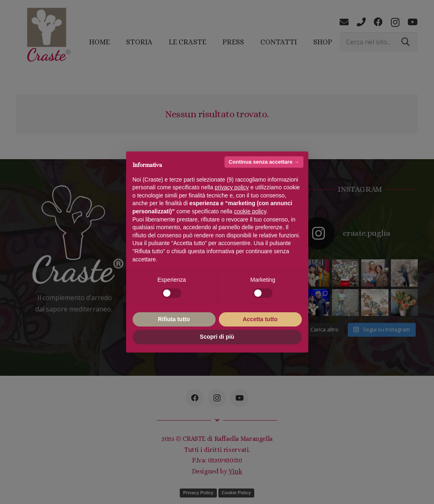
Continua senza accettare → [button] (264, 162)
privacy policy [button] (232, 187)
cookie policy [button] (250, 211)
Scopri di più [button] (217, 337)
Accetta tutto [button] (260, 319)
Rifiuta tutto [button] (174, 319)
